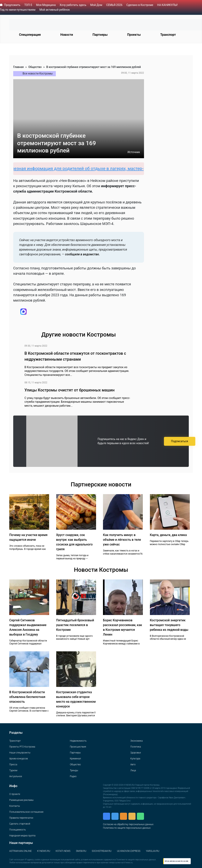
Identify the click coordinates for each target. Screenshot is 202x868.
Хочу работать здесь (73, 5)
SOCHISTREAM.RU (102, 851)
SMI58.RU (81, 851)
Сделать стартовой (20, 824)
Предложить (12, 5)
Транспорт (168, 35)
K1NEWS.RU (44, 851)
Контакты (15, 806)
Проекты (134, 35)
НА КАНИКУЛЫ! (167, 5)
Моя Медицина (46, 5)
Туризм (13, 770)
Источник (134, 152)
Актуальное (16, 776)
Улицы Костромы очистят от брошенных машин (70, 390)
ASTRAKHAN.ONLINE (20, 851)
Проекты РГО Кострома (22, 747)
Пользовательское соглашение (26, 812)
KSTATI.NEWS (63, 851)
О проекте (15, 794)
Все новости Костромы (38, 73)
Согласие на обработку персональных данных (128, 824)
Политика (136, 747)
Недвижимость (78, 741)
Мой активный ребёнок (55, 10)
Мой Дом (96, 5)
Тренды (74, 770)
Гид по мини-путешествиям (18, 10)
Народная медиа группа (22, 836)
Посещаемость (18, 830)
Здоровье (136, 753)
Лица (133, 770)
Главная (18, 67)
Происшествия (78, 747)
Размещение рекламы (21, 800)
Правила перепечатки (21, 818)
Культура (135, 759)
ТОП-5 (28, 5)
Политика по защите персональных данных (127, 828)
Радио (73, 776)
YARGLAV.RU (153, 851)
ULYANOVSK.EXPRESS (129, 851)
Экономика (137, 741)
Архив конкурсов (19, 759)
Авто (133, 765)
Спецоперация (30, 35)
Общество (35, 67)
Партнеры (100, 35)
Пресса (13, 765)
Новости (67, 35)
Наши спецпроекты (20, 753)
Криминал (75, 759)
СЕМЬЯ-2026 (114, 5)
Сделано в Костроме (140, 5)
